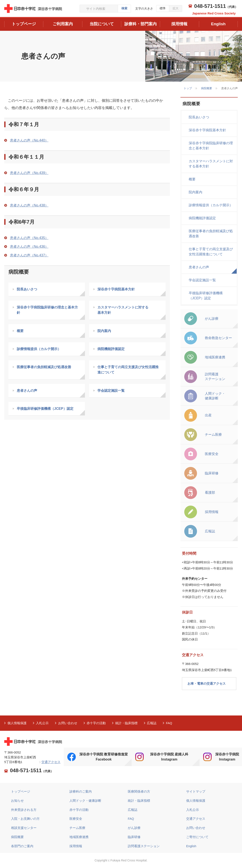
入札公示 (42, 723)
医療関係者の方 (139, 791)
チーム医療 (77, 828)
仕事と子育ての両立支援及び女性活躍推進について (128, 371)
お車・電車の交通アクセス (207, 684)
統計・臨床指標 (127, 723)
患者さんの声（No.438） (30, 205)
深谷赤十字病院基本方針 (117, 289)
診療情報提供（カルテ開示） (40, 350)
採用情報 (76, 846)
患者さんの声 (28, 392)
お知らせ (17, 800)
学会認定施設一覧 (112, 392)
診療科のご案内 (81, 791)
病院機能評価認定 (112, 350)
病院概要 (207, 88)
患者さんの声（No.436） (30, 247)
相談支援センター (24, 828)
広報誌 (152, 723)
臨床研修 (134, 836)
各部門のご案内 (22, 846)
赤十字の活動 (97, 723)
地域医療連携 (79, 836)
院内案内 (105, 332)
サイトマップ (196, 791)
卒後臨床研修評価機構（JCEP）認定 (47, 411)
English (191, 846)
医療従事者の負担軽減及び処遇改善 (46, 368)
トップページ (21, 791)
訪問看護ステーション (144, 846)
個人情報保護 (17, 723)
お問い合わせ (68, 723)
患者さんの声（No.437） (30, 255)
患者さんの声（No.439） (30, 173)
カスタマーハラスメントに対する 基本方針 (125, 310)
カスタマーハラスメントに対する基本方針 (211, 164)
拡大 (176, 8)
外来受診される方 (24, 809)
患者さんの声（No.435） (30, 238)
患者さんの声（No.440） (30, 140)
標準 (163, 8)
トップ (188, 88)
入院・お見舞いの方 (25, 818)
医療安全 (76, 818)
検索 (124, 8)
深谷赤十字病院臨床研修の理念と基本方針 (48, 310)
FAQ (170, 723)
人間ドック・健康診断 (85, 800)
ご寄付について (197, 836)
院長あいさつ (28, 289)
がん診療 (134, 828)
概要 (21, 332)
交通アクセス (51, 762)
